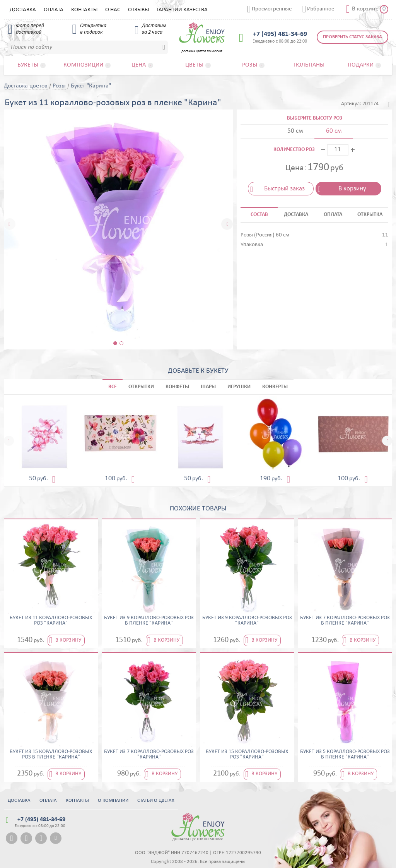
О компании (113, 800)
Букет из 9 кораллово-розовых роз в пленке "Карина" (149, 621)
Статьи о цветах (156, 800)
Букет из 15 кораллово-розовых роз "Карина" (247, 755)
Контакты (84, 10)
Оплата (54, 10)
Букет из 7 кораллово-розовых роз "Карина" (149, 755)
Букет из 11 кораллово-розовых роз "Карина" (51, 621)
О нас (113, 10)
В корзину (352, 189)
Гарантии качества (182, 10)
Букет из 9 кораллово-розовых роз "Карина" (247, 621)
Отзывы (138, 10)
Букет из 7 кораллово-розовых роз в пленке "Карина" (345, 621)
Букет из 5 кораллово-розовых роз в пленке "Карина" (345, 755)
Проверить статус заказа (352, 37)
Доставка (23, 10)
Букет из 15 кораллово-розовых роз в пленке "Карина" (51, 755)
